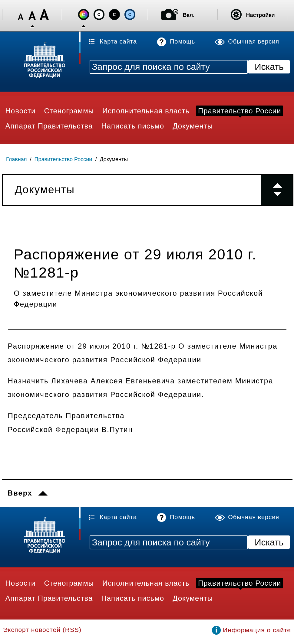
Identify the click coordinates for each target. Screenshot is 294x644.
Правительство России (63, 159)
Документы (114, 159)
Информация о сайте (257, 630)
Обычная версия (254, 41)
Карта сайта (118, 41)
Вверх (20, 493)
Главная (17, 159)
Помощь (182, 41)
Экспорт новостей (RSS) (42, 630)
